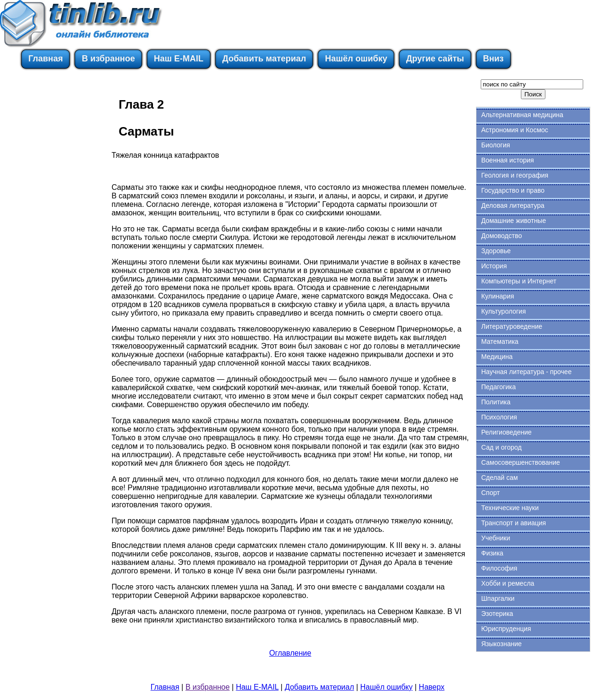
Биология (496, 145)
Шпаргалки (498, 598)
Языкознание (501, 644)
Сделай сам (500, 478)
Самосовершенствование (521, 462)
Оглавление (290, 653)
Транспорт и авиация (514, 523)
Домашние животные (514, 221)
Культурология (504, 311)
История (494, 266)
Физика (492, 553)
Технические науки (510, 508)
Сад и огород (501, 447)
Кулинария (498, 296)
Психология (499, 417)
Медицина (497, 357)
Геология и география (515, 175)
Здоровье (496, 251)
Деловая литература (513, 205)
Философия (499, 568)
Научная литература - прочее (526, 372)
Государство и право (513, 190)
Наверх (432, 687)
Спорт (490, 493)
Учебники (496, 538)
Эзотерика (497, 614)
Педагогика (498, 387)
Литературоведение (512, 326)
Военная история (508, 160)
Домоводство (501, 236)
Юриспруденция (506, 629)
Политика (496, 402)
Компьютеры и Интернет (519, 281)
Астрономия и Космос (515, 130)
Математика (500, 341)
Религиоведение (506, 432)
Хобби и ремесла (508, 583)
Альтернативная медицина (522, 115)
